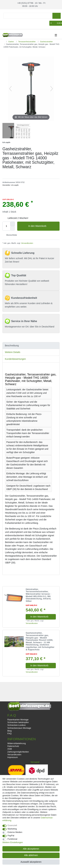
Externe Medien (15, 832)
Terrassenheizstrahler (27, 41)
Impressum (13, 757)
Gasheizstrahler (46, 41)
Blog (10, 730)
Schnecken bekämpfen (18, 722)
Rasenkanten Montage (18, 719)
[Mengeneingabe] (6, 226)
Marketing (12, 829)
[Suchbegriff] (28, 16)
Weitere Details (13, 352)
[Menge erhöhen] (12, 224)
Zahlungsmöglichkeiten (18, 751)
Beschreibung (12, 345)
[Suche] (57, 16)
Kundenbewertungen (15, 359)
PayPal (11, 836)
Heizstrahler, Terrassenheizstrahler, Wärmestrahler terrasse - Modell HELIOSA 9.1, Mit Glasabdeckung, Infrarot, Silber (38, 595)
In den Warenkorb (43, 226)
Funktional (12, 839)
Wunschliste (10, 235)
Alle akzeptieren (31, 849)
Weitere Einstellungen (13, 842)
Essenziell (12, 825)
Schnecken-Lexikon (17, 725)
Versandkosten (27, 243)
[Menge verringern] (12, 228)
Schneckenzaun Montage (19, 728)
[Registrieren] (10, 23)
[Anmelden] (5, 23)
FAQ (10, 733)
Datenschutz (13, 746)
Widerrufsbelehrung (17, 743)
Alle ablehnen (31, 855)
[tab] (31, 345)
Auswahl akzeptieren (31, 862)
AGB (10, 749)
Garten (11, 41)
